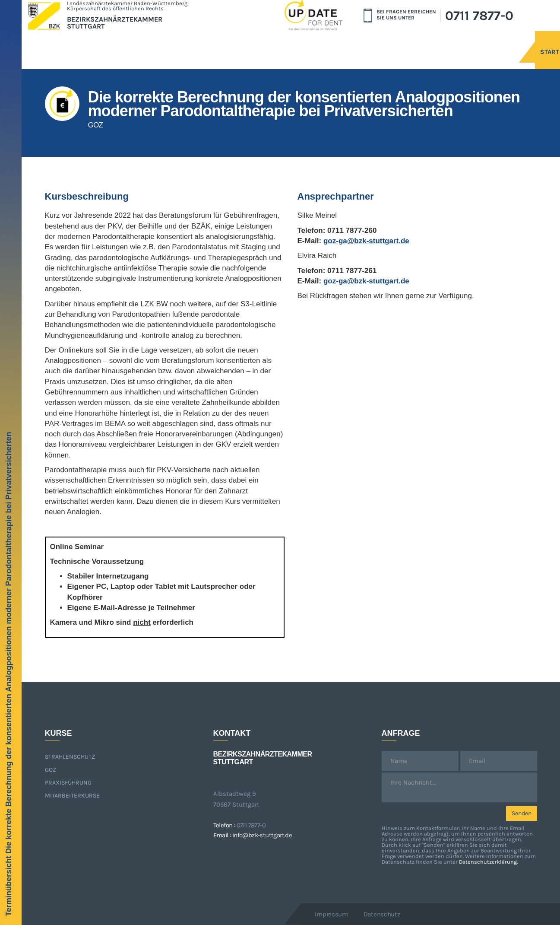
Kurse (526, 42)
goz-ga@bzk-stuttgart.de (366, 241)
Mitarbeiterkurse (72, 796)
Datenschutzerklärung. (488, 862)
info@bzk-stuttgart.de (262, 835)
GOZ (51, 770)
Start (480, 42)
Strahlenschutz (70, 757)
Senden (522, 813)
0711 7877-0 (479, 16)
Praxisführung (68, 783)
